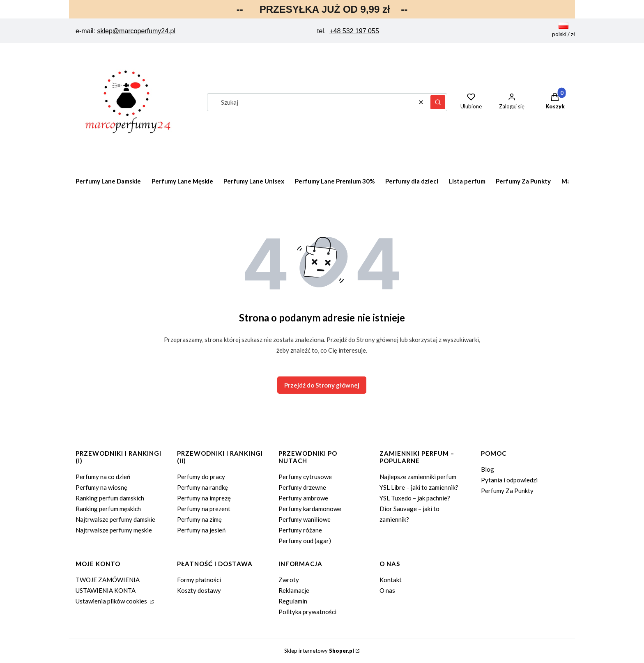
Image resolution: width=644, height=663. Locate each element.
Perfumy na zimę (199, 519)
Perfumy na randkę (202, 487)
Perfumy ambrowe (303, 498)
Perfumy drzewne (302, 487)
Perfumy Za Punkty (507, 491)
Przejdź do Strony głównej (322, 385)
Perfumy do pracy (201, 477)
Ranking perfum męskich (108, 509)
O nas (387, 590)
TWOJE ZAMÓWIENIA (108, 580)
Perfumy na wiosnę (101, 487)
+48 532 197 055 (354, 31)
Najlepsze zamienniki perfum (418, 477)
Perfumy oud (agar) (305, 541)
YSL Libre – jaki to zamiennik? (419, 487)
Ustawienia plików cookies (112, 601)
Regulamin (293, 601)
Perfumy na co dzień (103, 477)
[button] (438, 102)
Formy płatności (199, 580)
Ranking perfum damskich (110, 498)
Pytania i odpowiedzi (509, 480)
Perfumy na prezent (204, 509)
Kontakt (391, 580)
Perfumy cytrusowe (305, 477)
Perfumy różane (300, 530)
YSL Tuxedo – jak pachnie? (415, 498)
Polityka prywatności (307, 612)
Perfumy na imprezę (204, 498)
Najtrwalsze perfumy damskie (115, 519)
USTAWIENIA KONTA (106, 590)
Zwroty (289, 580)
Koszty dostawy (199, 590)
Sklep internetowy (319, 651)
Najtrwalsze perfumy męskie (114, 530)
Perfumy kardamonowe (310, 509)
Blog (488, 469)
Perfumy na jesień (201, 530)
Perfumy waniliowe (305, 519)
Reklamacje (294, 590)
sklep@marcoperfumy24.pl (136, 31)
